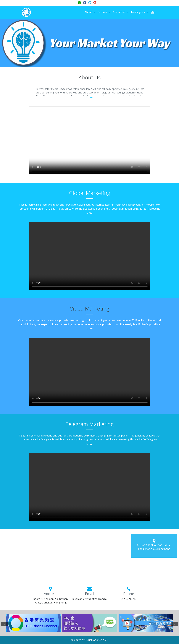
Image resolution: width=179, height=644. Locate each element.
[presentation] (5, 624)
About (88, 12)
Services (102, 12)
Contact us (119, 12)
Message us (138, 12)
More (89, 97)
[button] (153, 12)
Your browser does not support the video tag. (90, 141)
